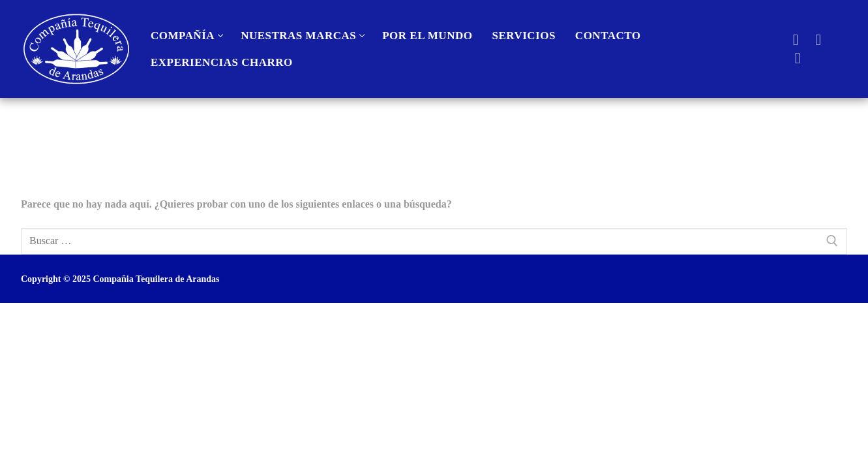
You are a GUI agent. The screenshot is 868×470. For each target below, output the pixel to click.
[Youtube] (818, 39)
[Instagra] (798, 58)
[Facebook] (796, 39)
